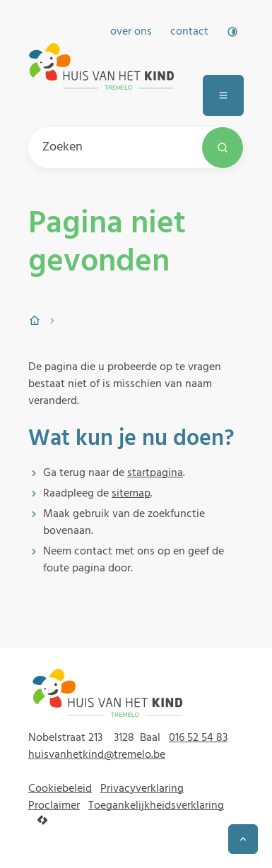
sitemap (131, 494)
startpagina (155, 473)
